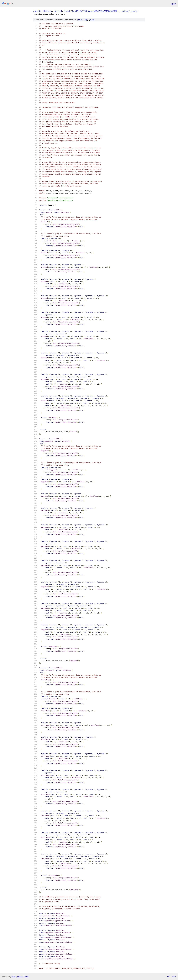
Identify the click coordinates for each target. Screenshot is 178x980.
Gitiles (14, 977)
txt (168, 976)
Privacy (20, 977)
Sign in (173, 4)
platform (47, 11)
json (174, 976)
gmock (67, 11)
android (37, 11)
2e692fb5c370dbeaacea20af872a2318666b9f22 (95, 11)
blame (92, 20)
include (125, 11)
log (86, 20)
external (58, 11)
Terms (26, 977)
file (80, 20)
